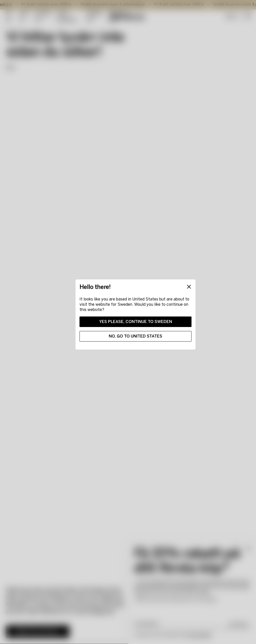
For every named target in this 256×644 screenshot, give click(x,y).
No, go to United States (135, 336)
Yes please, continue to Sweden (136, 322)
